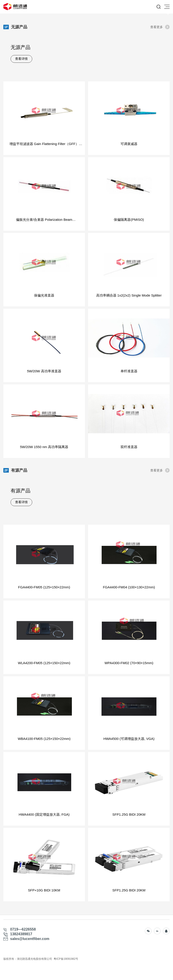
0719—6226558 (23, 929)
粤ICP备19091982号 (66, 959)
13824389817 (21, 934)
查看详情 (21, 59)
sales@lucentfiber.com (30, 939)
